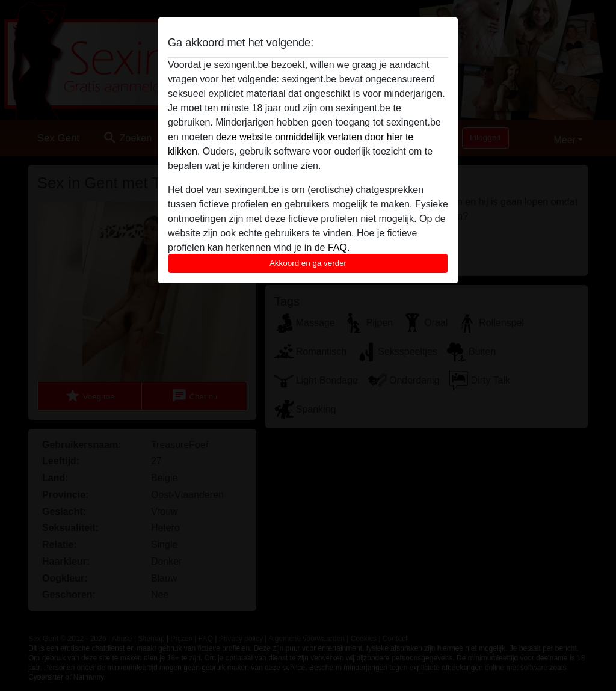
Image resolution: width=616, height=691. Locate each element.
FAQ (337, 247)
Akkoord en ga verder (308, 263)
